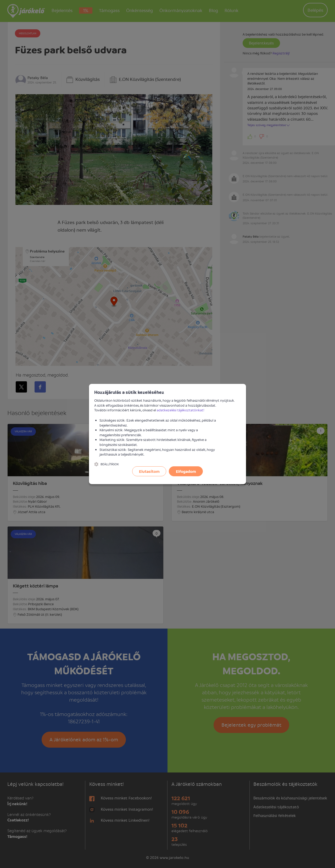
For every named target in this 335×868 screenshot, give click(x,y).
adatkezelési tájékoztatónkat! (181, 410)
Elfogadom (186, 471)
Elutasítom (149, 471)
